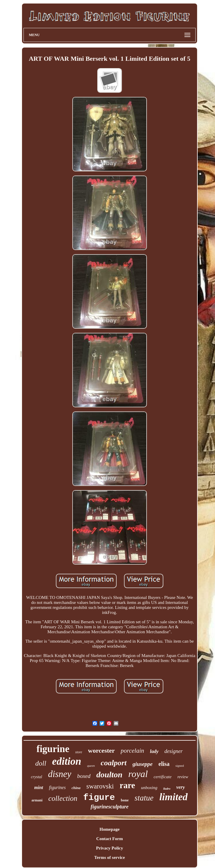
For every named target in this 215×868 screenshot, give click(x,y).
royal (138, 774)
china (76, 788)
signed (180, 766)
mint (39, 787)
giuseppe (143, 764)
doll (41, 763)
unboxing (149, 788)
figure (99, 798)
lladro (167, 789)
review (183, 777)
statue (144, 798)
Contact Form (110, 839)
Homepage (110, 829)
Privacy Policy (110, 848)
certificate (163, 777)
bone (125, 800)
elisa (164, 764)
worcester (101, 750)
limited (173, 797)
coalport (114, 763)
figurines (57, 787)
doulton (109, 775)
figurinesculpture (109, 807)
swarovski (100, 786)
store (79, 752)
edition (67, 761)
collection (63, 798)
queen (91, 766)
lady (154, 751)
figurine (53, 749)
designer (174, 751)
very (180, 787)
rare (127, 785)
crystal (36, 777)
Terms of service (110, 857)
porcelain (132, 751)
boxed (84, 776)
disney (59, 774)
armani (37, 800)
